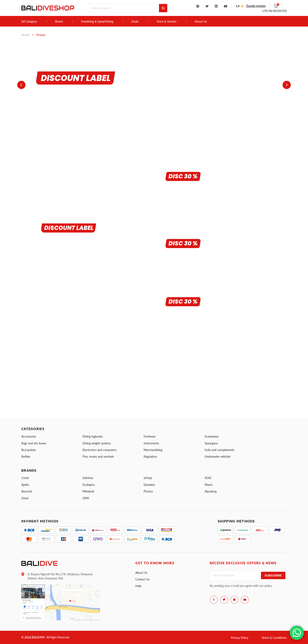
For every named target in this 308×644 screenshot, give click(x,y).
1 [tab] (26, 119)
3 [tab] (32, 119)
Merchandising (153, 450)
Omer (25, 498)
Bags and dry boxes (34, 443)
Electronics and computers (99, 450)
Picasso (148, 491)
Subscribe (273, 575)
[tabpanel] (108, 84)
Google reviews (256, 6)
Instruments (151, 443)
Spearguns (211, 443)
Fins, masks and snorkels (98, 456)
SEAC (208, 478)
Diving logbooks (93, 436)
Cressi (25, 478)
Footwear (150, 436)
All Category (29, 22)
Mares (209, 485)
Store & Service (167, 22)
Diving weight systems (97, 443)
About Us (201, 22)
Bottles (26, 456)
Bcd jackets (29, 450)
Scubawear (212, 436)
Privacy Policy (240, 638)
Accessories (29, 436)
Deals (135, 22)
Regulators (150, 456)
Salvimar (88, 478)
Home (25, 35)
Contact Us (142, 579)
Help (138, 586)
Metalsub (88, 491)
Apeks (25, 485)
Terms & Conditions (274, 638)
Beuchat (27, 491)
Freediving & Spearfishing (97, 22)
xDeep (148, 478)
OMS (86, 498)
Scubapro (89, 485)
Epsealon (149, 485)
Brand (59, 22)
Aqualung (211, 491)
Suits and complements (219, 450)
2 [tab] (29, 119)
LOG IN (275, 11)
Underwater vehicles (218, 456)
